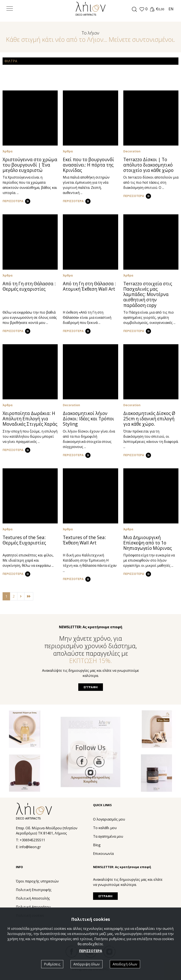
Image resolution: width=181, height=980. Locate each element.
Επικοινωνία (103, 854)
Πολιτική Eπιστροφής (34, 890)
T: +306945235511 (30, 840)
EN (171, 9)
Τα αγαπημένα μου (108, 836)
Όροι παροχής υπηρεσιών (37, 881)
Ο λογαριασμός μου (109, 819)
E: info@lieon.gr (28, 847)
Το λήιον (90, 33)
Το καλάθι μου (105, 828)
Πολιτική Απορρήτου (33, 907)
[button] (143, 9)
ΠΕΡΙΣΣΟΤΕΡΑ (91, 951)
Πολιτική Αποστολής (33, 898)
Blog (97, 845)
